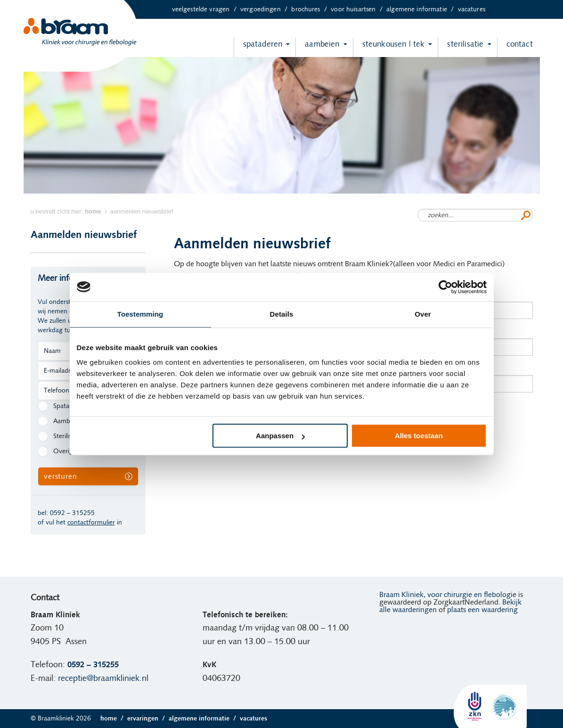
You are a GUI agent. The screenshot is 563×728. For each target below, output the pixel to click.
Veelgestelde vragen (206, 9)
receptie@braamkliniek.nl (103, 679)
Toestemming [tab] (140, 314)
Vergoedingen (266, 9)
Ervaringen (148, 719)
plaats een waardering (482, 610)
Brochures (311, 9)
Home (114, 719)
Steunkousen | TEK (389, 47)
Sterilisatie (461, 47)
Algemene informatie (422, 9)
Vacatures (472, 9)
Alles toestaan (419, 436)
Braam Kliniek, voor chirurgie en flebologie (448, 595)
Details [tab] (282, 314)
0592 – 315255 (72, 513)
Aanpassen (280, 436)
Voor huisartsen (359, 9)
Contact (515, 47)
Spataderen (258, 47)
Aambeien (317, 47)
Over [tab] (423, 314)
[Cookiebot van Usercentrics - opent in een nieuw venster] (445, 287)
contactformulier (91, 523)
